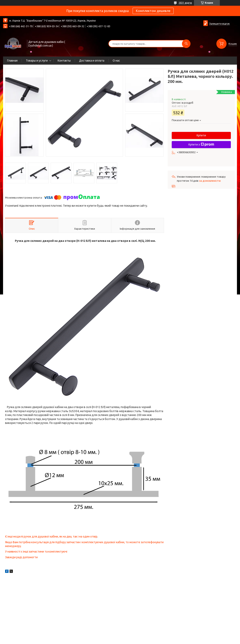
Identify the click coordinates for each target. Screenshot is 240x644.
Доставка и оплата (92, 61)
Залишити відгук (220, 24)
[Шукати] (186, 44)
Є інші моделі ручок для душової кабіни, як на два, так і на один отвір (51, 536)
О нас (116, 61)
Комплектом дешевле (153, 11)
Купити (201, 135)
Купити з (201, 144)
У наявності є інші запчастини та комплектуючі (36, 552)
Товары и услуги (37, 61)
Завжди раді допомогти (21, 557)
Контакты (64, 61)
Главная (12, 61)
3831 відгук (185, 3)
